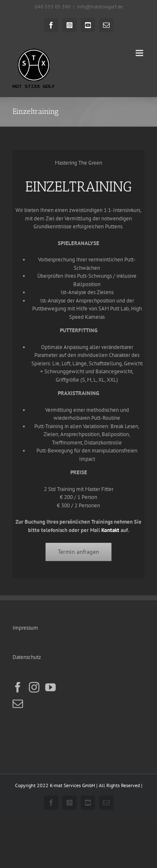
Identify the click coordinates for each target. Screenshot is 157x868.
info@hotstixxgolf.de (100, 6)
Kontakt (110, 530)
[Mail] (18, 704)
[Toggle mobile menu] (140, 53)
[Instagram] (34, 687)
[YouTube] (50, 687)
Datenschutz (27, 657)
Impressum (25, 628)
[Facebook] (18, 687)
